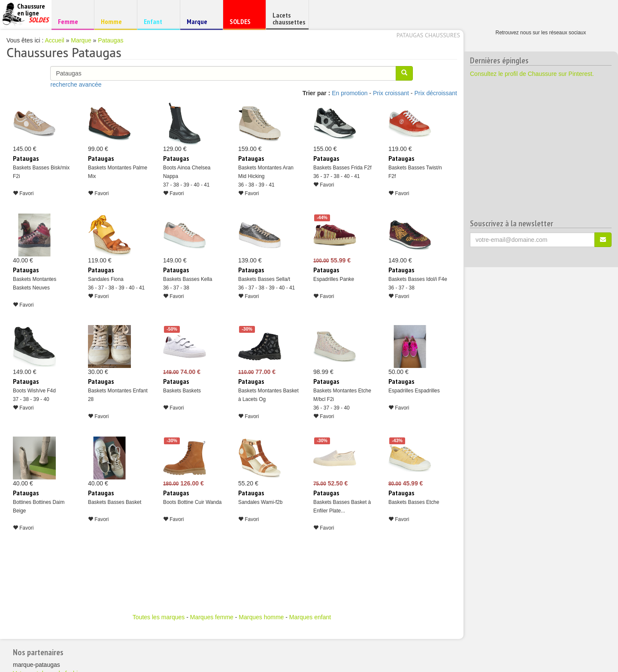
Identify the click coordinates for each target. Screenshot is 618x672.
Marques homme (261, 617)
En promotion (350, 93)
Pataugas (111, 40)
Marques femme (212, 617)
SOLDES (243, 23)
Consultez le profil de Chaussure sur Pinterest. (532, 74)
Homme (114, 21)
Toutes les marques (159, 617)
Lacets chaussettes (289, 18)
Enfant (157, 21)
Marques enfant (310, 617)
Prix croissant (391, 93)
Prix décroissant (436, 93)
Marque (200, 23)
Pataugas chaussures (428, 35)
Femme (71, 21)
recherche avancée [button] (76, 84)
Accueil (55, 40)
